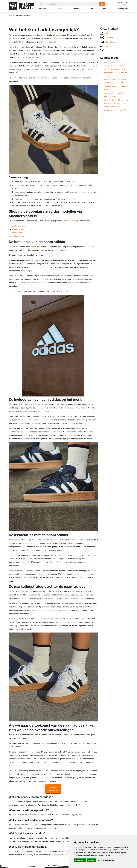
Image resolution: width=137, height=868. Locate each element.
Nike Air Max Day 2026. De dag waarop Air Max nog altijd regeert (116, 72)
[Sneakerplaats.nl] (22, 6)
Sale (92, 8)
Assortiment (43, 8)
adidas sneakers (69, 221)
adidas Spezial (18, 233)
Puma (105, 51)
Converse (107, 38)
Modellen (76, 8)
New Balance (108, 42)
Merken (59, 8)
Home (10, 15)
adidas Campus (18, 226)
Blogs (105, 8)
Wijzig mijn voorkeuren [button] (106, 860)
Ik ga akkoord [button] (80, 860)
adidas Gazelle (18, 229)
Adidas (106, 33)
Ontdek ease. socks (122, 8)
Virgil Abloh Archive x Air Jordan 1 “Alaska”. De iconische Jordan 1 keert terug (116, 96)
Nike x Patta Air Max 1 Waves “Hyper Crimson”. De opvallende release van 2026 (116, 107)
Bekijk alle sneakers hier (53, 789)
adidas (59, 35)
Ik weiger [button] (91, 860)
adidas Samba (18, 236)
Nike (105, 46)
